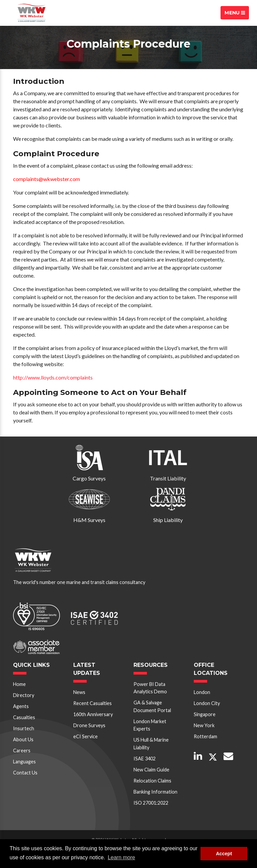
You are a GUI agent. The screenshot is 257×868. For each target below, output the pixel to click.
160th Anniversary (93, 714)
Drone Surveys (89, 725)
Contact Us (25, 773)
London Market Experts (150, 725)
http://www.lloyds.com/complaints (53, 377)
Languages (24, 762)
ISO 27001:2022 (151, 803)
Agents (21, 706)
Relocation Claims (152, 781)
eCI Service (85, 736)
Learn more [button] (121, 857)
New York (204, 725)
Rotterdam (205, 736)
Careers (22, 750)
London (202, 692)
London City (207, 703)
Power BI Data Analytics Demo (150, 688)
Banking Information (155, 792)
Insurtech (24, 728)
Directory (24, 695)
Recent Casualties (93, 703)
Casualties (24, 717)
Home (19, 684)
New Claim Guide (151, 770)
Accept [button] (224, 854)
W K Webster (31, 13)
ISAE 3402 (145, 759)
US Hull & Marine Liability (151, 743)
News (79, 692)
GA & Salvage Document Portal (152, 706)
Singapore (205, 714)
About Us (23, 739)
